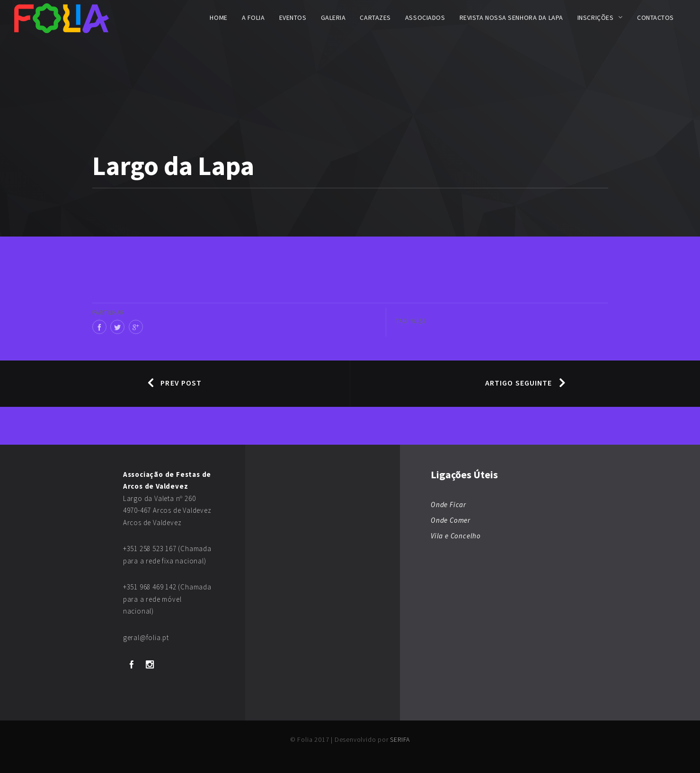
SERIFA (400, 739)
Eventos (293, 18)
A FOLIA (253, 18)
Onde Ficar (448, 505)
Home (218, 18)
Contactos (656, 18)
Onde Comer (451, 520)
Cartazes (375, 18)
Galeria (333, 18)
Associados (425, 18)
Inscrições (596, 18)
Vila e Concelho (456, 536)
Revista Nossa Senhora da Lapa (511, 18)
